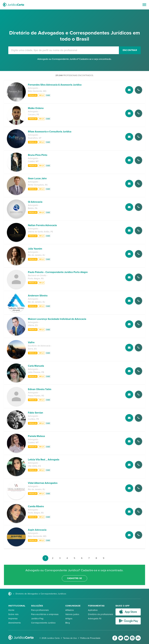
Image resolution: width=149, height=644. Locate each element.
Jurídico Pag (37, 619)
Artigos (69, 619)
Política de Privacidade (90, 638)
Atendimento (15, 623)
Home (11, 610)
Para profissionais (40, 610)
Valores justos (72, 614)
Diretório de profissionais (101, 614)
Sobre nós (13, 614)
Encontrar (130, 50)
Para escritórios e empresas (45, 614)
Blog (68, 623)
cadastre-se (74, 578)
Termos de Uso (70, 638)
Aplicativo (93, 610)
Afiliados (70, 610)
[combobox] (64, 50)
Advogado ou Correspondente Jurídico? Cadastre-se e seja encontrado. (74, 59)
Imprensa (13, 619)
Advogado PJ (95, 619)
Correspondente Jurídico (43, 623)
